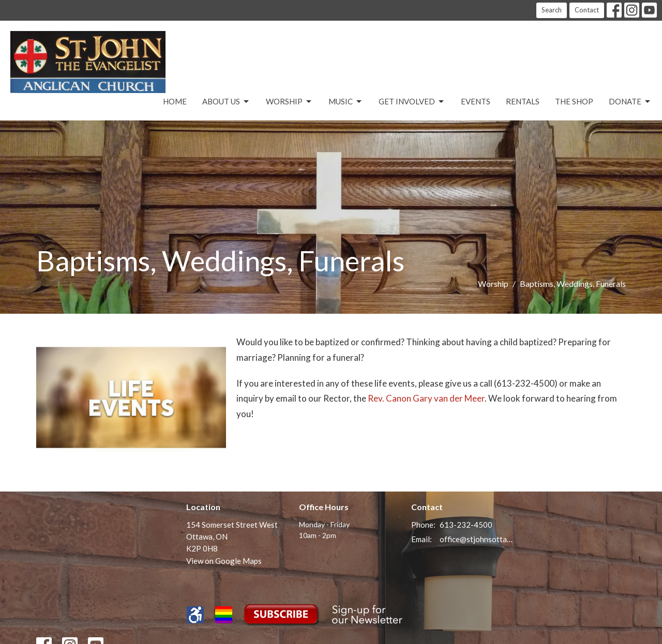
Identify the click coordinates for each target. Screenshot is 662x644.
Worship (289, 102)
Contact (587, 10)
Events (476, 101)
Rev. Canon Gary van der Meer (426, 398)
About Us (226, 102)
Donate (630, 102)
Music (346, 102)
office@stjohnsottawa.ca (477, 539)
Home (175, 101)
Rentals (523, 101)
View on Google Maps (224, 561)
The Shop (574, 101)
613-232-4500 (466, 525)
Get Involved (412, 102)
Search (552, 10)
